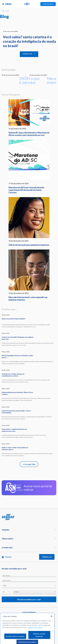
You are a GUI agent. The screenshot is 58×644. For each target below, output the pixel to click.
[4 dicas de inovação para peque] (29, 222)
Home (3, 11)
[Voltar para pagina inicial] (29, 517)
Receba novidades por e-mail (29, 599)
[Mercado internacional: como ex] (29, 275)
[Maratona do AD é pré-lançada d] (29, 167)
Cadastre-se (47, 557)
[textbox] (30, 586)
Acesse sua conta (48, 4)
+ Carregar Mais (29, 464)
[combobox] (29, 586)
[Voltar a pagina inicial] (29, 4)
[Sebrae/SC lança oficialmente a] (29, 118)
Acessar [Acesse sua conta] (8, 557)
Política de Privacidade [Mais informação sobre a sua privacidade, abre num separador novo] (35, 633)
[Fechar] (52, 622)
